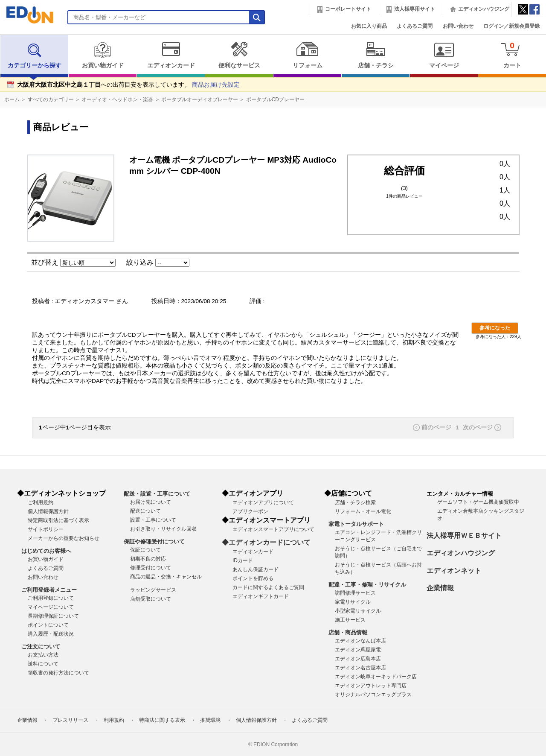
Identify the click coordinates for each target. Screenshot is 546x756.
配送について (145, 511)
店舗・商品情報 (348, 632)
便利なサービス (239, 55)
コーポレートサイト (348, 9)
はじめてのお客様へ (46, 551)
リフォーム (307, 55)
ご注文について (41, 647)
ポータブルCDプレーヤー (275, 99)
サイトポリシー (46, 529)
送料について (43, 664)
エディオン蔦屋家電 (358, 650)
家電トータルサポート (356, 524)
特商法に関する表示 (162, 720)
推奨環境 (210, 720)
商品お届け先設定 (216, 85)
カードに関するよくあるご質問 (268, 587)
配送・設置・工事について (157, 494)
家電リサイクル (353, 602)
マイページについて (51, 607)
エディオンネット (454, 571)
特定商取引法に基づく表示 (58, 520)
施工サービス (350, 620)
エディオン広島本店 (358, 659)
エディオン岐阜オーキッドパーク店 (376, 677)
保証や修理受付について (154, 541)
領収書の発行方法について (58, 673)
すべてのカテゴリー (51, 99)
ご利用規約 (41, 502)
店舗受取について (151, 599)
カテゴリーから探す (35, 55)
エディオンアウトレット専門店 (371, 686)
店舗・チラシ (376, 55)
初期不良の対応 (148, 559)
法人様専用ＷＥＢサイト (464, 536)
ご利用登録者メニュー (49, 590)
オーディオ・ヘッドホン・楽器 (117, 99)
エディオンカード (171, 55)
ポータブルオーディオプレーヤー (200, 99)
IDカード (243, 560)
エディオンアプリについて (263, 502)
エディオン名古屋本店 (360, 668)
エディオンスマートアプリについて (273, 529)
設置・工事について (153, 520)
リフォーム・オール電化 (363, 511)
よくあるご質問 (415, 26)
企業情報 (440, 588)
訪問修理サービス (355, 593)
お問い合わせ (458, 26)
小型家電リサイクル (358, 611)
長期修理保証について (53, 616)
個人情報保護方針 (48, 511)
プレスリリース (70, 720)
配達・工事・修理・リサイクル (367, 585)
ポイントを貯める (253, 578)
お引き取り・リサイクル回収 (163, 529)
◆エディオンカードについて (266, 542)
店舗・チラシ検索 (355, 502)
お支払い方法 (43, 655)
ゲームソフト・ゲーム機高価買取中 (478, 502)
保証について (145, 550)
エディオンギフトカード (261, 596)
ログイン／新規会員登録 (511, 26)
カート (512, 55)
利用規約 (114, 720)
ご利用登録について (51, 598)
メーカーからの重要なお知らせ (64, 538)
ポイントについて (48, 625)
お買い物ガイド (103, 55)
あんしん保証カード (256, 569)
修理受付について (151, 568)
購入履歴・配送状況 (51, 634)
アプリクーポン (250, 511)
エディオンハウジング (484, 9)
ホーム (12, 99)
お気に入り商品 (369, 26)
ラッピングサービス (153, 590)
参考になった (495, 328)
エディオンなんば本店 (360, 641)
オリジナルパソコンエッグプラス (373, 695)
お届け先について (151, 502)
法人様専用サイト (415, 9)
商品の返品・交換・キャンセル (166, 577)
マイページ (444, 55)
